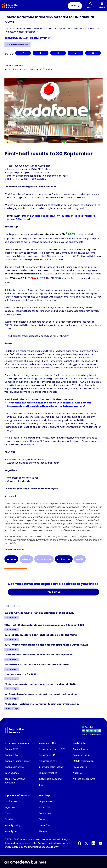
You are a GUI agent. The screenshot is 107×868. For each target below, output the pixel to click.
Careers (43, 819)
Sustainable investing (50, 779)
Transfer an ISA (47, 755)
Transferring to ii (48, 761)
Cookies (9, 819)
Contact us (45, 813)
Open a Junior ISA (14, 767)
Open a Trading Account (18, 761)
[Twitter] (58, 53)
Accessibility (45, 807)
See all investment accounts (15, 781)
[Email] (93, 53)
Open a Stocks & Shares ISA (39, 216)
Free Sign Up (54, 592)
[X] (86, 843)
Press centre (80, 767)
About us (78, 773)
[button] (92, 730)
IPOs (41, 785)
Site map (43, 831)
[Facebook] (23, 53)
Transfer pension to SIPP (52, 749)
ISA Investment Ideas (69, 216)
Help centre (45, 801)
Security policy (12, 825)
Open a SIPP (11, 749)
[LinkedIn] (76, 53)
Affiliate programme (84, 779)
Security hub (11, 831)
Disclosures (11, 801)
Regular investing (48, 773)
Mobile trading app (83, 761)
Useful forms (45, 825)
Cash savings (12, 773)
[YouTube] (100, 843)
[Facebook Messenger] (41, 53)
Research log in (81, 755)
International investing (51, 767)
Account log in (81, 749)
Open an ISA (11, 755)
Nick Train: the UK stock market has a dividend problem (40, 399)
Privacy (8, 813)
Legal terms (11, 807)
